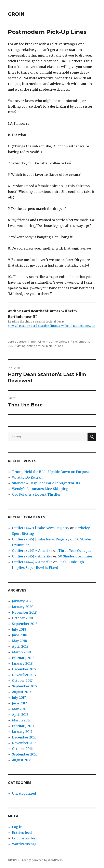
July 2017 (19, 698)
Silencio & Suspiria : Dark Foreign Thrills (46, 483)
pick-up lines (54, 346)
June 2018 (20, 635)
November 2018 (24, 612)
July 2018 (19, 629)
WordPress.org (24, 844)
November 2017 (24, 675)
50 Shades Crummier (75, 556)
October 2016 (22, 749)
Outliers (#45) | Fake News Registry (41, 539)
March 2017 (21, 720)
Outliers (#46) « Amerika (32, 551)
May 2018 (19, 641)
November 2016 (24, 743)
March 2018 (21, 652)
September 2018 (25, 624)
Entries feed (22, 833)
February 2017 (23, 726)
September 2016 (25, 754)
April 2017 (20, 715)
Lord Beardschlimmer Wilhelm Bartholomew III (39, 342)
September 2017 (25, 686)
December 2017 (24, 669)
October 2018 (22, 618)
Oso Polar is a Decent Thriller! (37, 494)
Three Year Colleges (75, 551)
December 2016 (24, 737)
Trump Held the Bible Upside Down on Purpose (51, 472)
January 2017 (22, 732)
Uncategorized (24, 793)
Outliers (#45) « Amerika (32, 556)
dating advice (36, 346)
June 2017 (19, 703)
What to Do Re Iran (27, 477)
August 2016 (22, 760)
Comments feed (25, 838)
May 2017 (19, 709)
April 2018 (20, 646)
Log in (17, 827)
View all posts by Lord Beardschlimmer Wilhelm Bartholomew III (51, 326)
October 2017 (22, 680)
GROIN (16, 14)
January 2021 (22, 601)
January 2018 (22, 663)
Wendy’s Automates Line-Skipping (40, 489)
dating (21, 346)
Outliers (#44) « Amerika (32, 562)
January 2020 (23, 607)
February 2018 (23, 658)
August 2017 (22, 692)
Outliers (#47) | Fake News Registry (41, 528)
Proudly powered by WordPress (41, 860)
